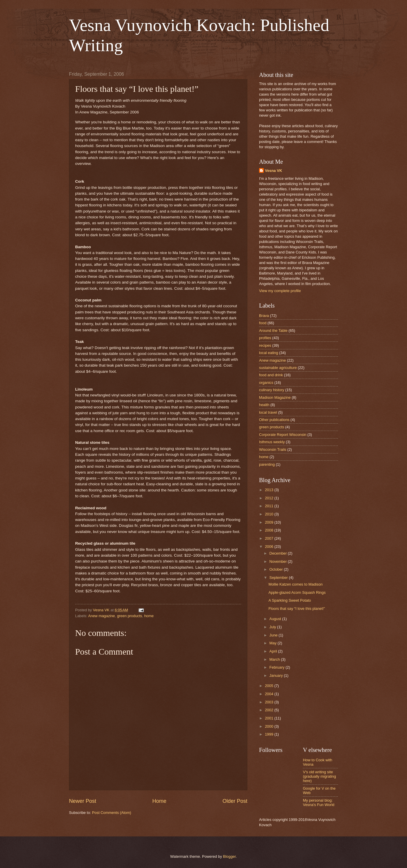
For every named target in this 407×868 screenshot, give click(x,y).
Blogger (230, 856)
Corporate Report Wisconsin (283, 435)
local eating (269, 353)
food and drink (271, 375)
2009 (270, 522)
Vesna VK (274, 171)
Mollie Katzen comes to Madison (295, 584)
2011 (270, 506)
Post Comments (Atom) (112, 813)
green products (130, 616)
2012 (270, 498)
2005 (270, 686)
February (277, 667)
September (279, 578)
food (263, 323)
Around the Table (273, 331)
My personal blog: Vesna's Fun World (319, 803)
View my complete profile (280, 291)
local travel (268, 412)
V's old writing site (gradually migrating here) (319, 776)
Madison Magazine (275, 397)
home (149, 616)
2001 (270, 718)
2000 (270, 726)
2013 (270, 490)
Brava (264, 316)
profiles (265, 338)
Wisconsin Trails (273, 449)
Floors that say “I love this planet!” (297, 609)
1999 (270, 734)
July (273, 627)
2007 (270, 538)
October (276, 569)
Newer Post (83, 801)
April (274, 651)
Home (159, 801)
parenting (267, 464)
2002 (270, 710)
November (278, 561)
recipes (265, 345)
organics (266, 383)
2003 (270, 702)
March (275, 659)
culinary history (272, 390)
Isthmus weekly (272, 442)
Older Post (235, 801)
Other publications (274, 420)
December (278, 553)
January (276, 675)
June (274, 635)
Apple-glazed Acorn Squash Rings (297, 592)
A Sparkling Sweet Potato (290, 600)
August (276, 619)
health (264, 405)
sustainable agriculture (278, 368)
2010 (270, 514)
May (273, 643)
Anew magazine (101, 616)
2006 (270, 547)
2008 (270, 530)
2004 (270, 694)
